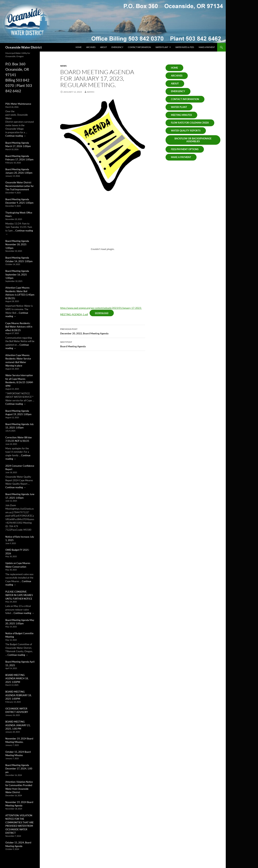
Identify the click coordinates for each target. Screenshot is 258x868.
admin (91, 92)
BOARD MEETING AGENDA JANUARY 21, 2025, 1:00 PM (18, 725)
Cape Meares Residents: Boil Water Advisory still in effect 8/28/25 (19, 327)
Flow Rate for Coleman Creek (190, 123)
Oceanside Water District (24, 47)
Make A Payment (181, 157)
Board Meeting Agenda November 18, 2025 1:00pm (17, 244)
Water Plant (162, 47)
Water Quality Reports (186, 131)
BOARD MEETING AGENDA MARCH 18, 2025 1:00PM (17, 678)
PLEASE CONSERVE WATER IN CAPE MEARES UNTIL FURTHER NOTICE (19, 595)
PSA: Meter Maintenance (18, 104)
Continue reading (16, 136)
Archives (91, 47)
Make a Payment (207, 47)
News (63, 66)
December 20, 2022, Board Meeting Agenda (103, 331)
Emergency (117, 47)
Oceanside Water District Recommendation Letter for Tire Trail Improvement (20, 186)
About (103, 47)
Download (102, 313)
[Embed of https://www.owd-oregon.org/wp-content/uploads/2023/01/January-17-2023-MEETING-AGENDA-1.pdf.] (103, 249)
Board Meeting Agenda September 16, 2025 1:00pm (17, 274)
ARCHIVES (177, 76)
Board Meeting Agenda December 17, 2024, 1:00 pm (19, 769)
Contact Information (139, 47)
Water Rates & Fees (185, 47)
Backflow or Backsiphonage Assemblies (193, 140)
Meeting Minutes (181, 115)
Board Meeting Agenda (103, 344)
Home (79, 47)
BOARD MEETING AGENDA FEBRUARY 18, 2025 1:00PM (18, 695)
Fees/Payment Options (185, 149)
